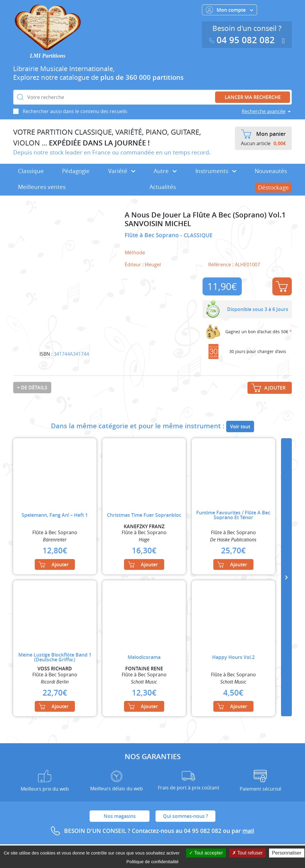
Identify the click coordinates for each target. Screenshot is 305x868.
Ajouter (282, 286)
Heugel (153, 265)
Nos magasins (120, 816)
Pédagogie (76, 171)
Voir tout (240, 427)
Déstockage (273, 187)
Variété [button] (122, 171)
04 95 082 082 (243, 40)
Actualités (163, 187)
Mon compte (229, 10)
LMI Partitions (48, 56)
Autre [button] (165, 171)
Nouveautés (271, 171)
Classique (31, 171)
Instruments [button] (216, 171)
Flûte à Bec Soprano (152, 235)
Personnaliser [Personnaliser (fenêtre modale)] (287, 853)
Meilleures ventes (42, 187)
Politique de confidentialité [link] (152, 862)
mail (248, 831)
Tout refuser (247, 853)
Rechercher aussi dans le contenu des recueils (75, 111)
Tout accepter (206, 853)
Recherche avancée (264, 111)
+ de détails (32, 388)
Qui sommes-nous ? (185, 816)
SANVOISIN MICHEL (158, 224)
